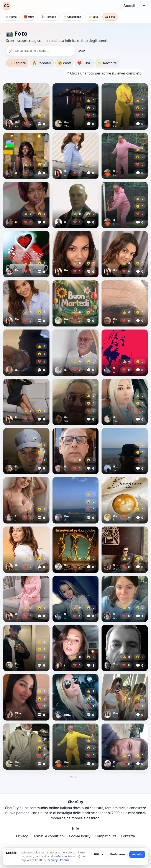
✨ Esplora (17, 63)
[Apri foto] (26, 107)
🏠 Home (11, 17)
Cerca (82, 51)
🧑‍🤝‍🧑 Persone (49, 17)
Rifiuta (98, 854)
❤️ (28, 124)
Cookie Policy (80, 836)
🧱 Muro (29, 17)
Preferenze (118, 854)
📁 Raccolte (107, 63)
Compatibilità (106, 836)
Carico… (75, 777)
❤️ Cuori (84, 63)
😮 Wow (64, 63)
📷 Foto (110, 17)
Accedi (129, 6)
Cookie (65, 860)
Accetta (137, 854)
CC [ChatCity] (6, 6)
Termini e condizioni (48, 836)
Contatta (128, 836)
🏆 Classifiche (72, 17)
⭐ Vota (93, 17)
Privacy (22, 836)
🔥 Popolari (42, 63)
